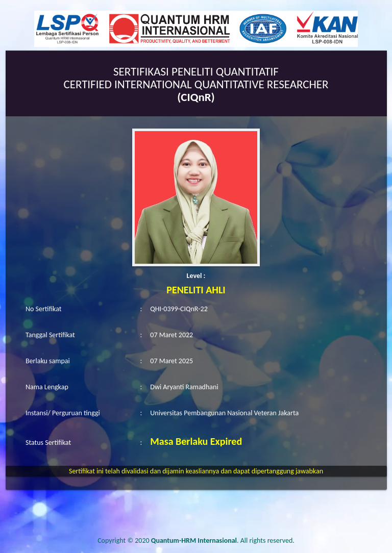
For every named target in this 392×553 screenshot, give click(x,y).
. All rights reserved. (223, 541)
